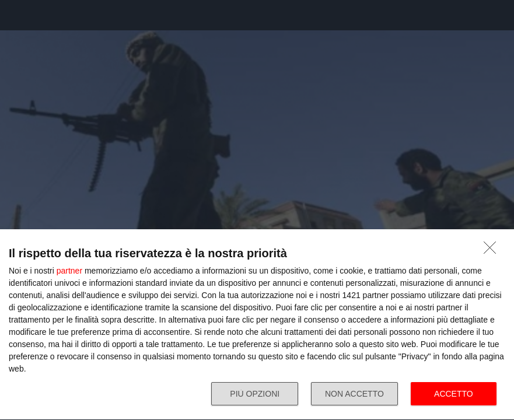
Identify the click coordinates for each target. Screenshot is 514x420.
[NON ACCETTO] (493, 251)
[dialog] (257, 325)
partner (69, 271)
